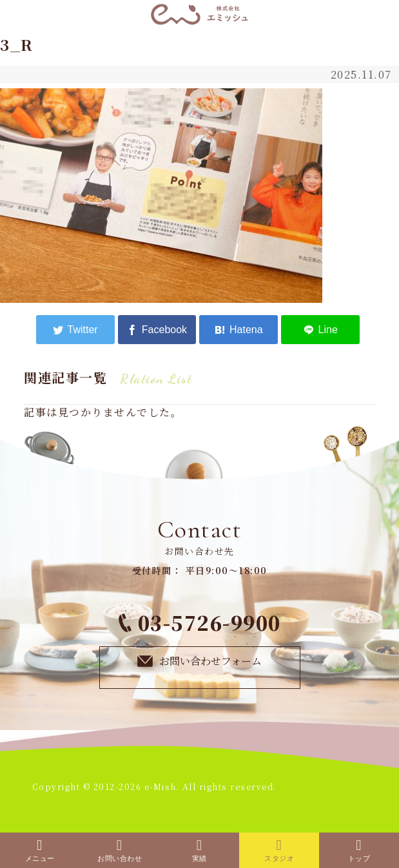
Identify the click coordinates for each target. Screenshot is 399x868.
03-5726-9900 (200, 622)
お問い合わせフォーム (200, 661)
